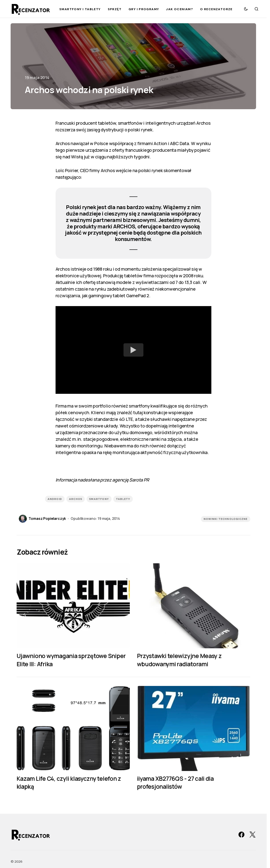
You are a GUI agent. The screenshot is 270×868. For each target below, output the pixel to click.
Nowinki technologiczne (226, 519)
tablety (123, 499)
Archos (76, 499)
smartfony (99, 499)
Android (55, 499)
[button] (246, 9)
